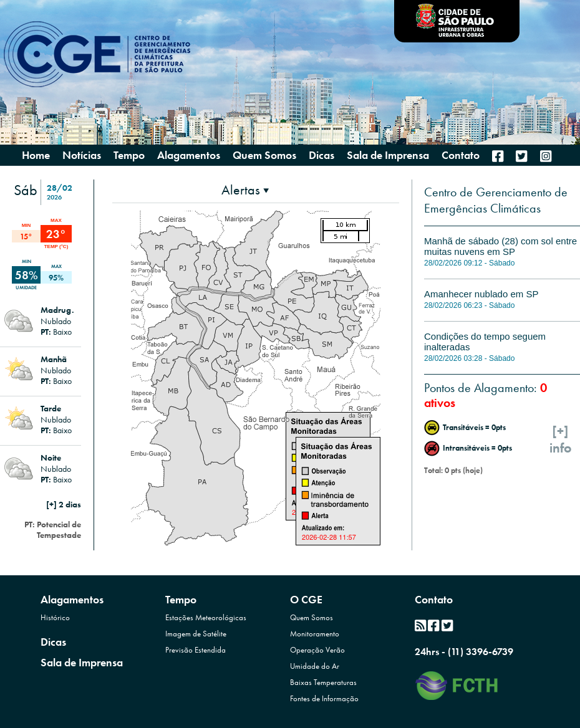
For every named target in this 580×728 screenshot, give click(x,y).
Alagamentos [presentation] (189, 155)
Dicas (53, 642)
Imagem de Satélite (196, 634)
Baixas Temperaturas (323, 682)
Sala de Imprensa (82, 662)
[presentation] (245, 190)
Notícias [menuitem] (82, 155)
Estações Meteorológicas (206, 617)
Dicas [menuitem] (321, 155)
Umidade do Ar (315, 666)
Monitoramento (315, 634)
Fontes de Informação (324, 698)
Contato (434, 599)
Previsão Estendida (196, 650)
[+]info (561, 439)
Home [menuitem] (36, 155)
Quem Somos (312, 617)
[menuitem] (498, 156)
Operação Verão (317, 650)
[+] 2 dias (64, 504)
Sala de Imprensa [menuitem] (388, 155)
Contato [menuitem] (461, 155)
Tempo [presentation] (129, 155)
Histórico (55, 617)
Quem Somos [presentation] (264, 155)
